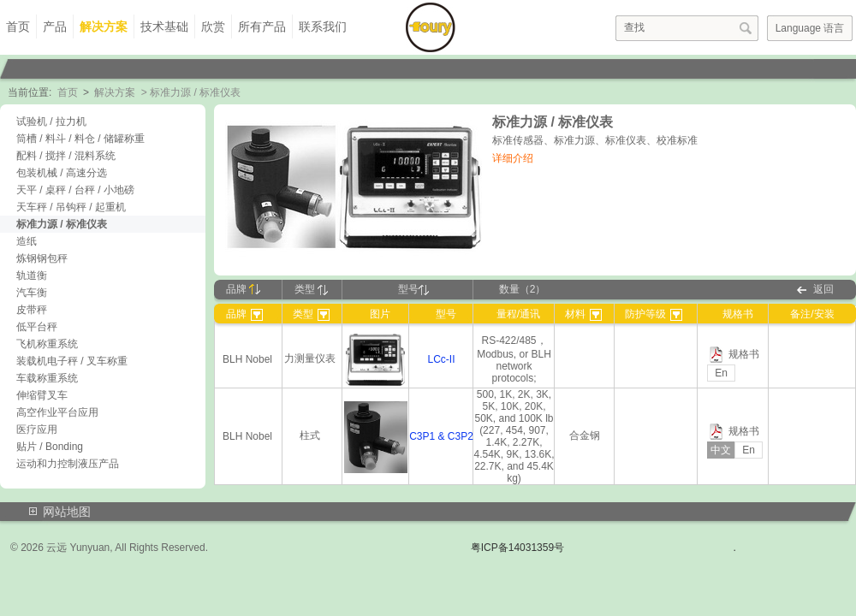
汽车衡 (32, 293)
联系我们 (323, 27)
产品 (55, 27)
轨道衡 (32, 275)
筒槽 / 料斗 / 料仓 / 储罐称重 (80, 139)
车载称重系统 (47, 378)
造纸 (27, 241)
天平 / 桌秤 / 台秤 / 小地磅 (75, 190)
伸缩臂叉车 (42, 395)
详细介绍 (513, 158)
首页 (18, 27)
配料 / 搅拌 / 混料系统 (66, 156)
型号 (413, 289)
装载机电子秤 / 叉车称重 (72, 361)
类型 (311, 289)
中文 (721, 450)
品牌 (243, 289)
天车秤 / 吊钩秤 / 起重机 (71, 207)
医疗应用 (37, 429)
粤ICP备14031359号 (517, 548)
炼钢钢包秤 (42, 258)
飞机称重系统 (47, 344)
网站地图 (67, 512)
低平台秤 (37, 327)
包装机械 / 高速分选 (62, 173)
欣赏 (213, 27)
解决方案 (104, 27)
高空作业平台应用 (57, 412)
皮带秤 (32, 310)
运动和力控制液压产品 (68, 464)
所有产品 (262, 27)
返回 (823, 289)
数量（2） (523, 289)
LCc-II (441, 359)
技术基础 (164, 27)
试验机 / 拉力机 (51, 121)
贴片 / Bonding (50, 447)
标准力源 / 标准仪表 (62, 224)
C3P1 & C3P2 (441, 436)
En (721, 373)
